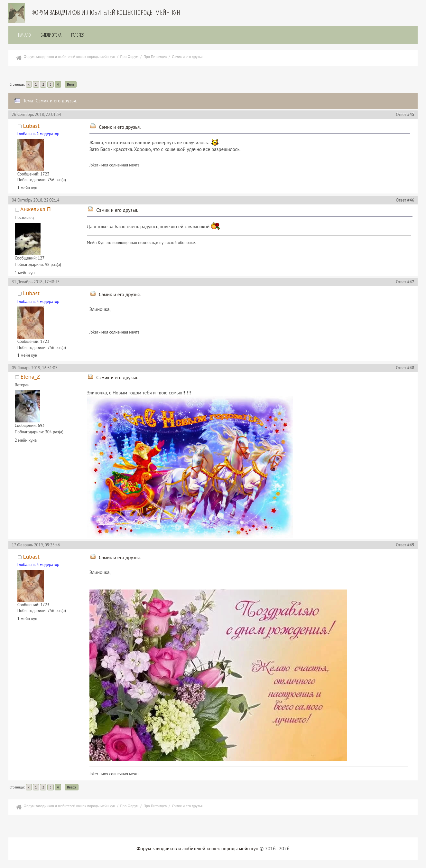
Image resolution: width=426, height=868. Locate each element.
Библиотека (51, 35)
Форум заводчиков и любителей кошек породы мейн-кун (106, 12)
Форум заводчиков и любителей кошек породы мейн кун (197, 849)
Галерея (78, 35)
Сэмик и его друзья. (120, 127)
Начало (24, 35)
